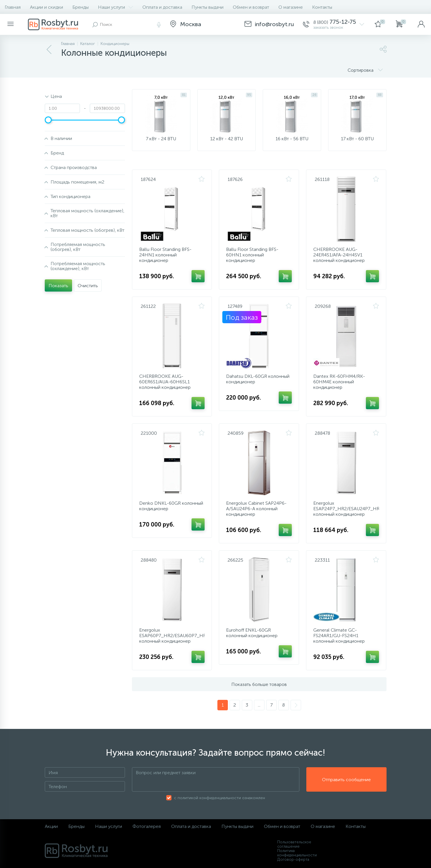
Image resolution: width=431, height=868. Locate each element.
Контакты (322, 7)
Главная (13, 7)
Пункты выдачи (208, 7)
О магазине (291, 7)
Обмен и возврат (251, 7)
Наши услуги (116, 7)
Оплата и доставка (162, 7)
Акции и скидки (47, 7)
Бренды (81, 7)
